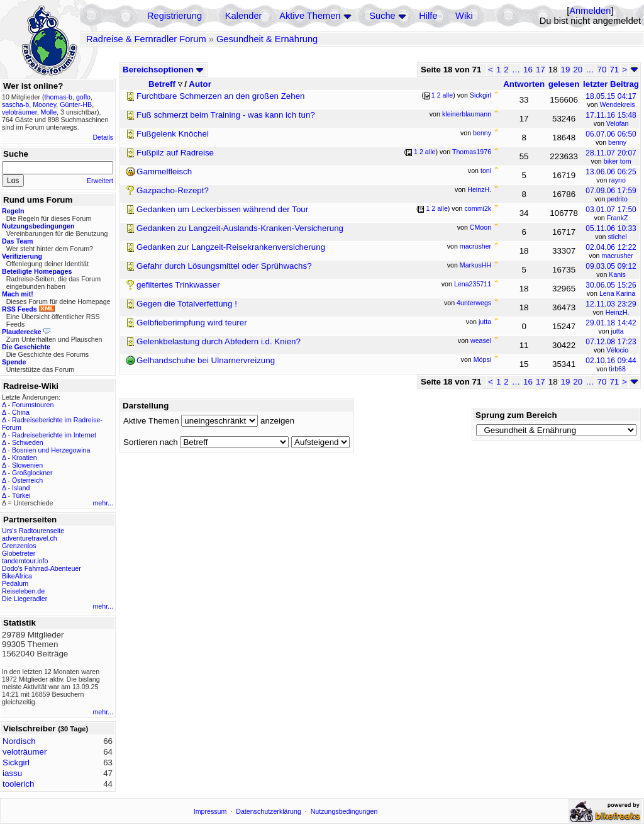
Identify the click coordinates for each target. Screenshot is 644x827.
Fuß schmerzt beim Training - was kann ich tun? (226, 115)
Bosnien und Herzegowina (51, 450)
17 (541, 70)
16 (528, 70)
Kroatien (25, 458)
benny (617, 142)
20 (578, 70)
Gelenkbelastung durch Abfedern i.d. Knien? (219, 341)
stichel (618, 237)
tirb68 (617, 369)
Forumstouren (33, 405)
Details (103, 137)
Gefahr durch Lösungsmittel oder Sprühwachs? (224, 266)
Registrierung (175, 16)
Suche (382, 16)
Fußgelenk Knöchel (173, 134)
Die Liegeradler (25, 599)
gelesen (564, 84)
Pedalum (15, 583)
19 (566, 70)
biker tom (618, 161)
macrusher (617, 256)
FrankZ (618, 218)
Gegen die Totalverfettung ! (187, 304)
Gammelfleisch (164, 172)
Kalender (244, 16)
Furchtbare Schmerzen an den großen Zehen (220, 96)
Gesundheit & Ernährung (267, 39)
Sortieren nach (151, 442)
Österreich (27, 480)
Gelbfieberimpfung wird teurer (192, 323)
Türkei (21, 495)
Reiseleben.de (23, 591)
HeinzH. (618, 312)
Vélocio (617, 350)
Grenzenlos (19, 546)
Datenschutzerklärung (269, 811)
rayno (617, 180)
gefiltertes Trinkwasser (178, 285)
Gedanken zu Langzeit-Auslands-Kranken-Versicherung (240, 228)
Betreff (165, 84)
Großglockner (32, 473)
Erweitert (100, 181)
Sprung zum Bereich (516, 415)
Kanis (617, 274)
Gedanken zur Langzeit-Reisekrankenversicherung (231, 247)
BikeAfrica (17, 576)
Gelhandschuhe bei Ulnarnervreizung (206, 360)
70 (602, 70)
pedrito (617, 199)
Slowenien (27, 465)
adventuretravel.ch (30, 538)
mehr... (103, 503)
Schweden (28, 442)
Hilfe (428, 16)
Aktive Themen (310, 16)
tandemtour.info (25, 561)
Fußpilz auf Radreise (175, 153)
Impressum (210, 811)
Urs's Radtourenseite (33, 531)
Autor (200, 84)
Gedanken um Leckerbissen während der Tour (222, 209)
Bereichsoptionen (163, 70)
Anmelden (590, 11)
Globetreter (19, 553)
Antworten (524, 84)
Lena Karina (617, 293)
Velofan (618, 123)
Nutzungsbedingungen (344, 811)
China (21, 412)
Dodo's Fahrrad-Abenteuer (42, 568)
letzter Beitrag (611, 84)
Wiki (464, 16)
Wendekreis (618, 104)
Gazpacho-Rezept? (173, 190)
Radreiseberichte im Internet (54, 435)
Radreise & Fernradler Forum (146, 39)
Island (21, 488)
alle (448, 95)
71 (614, 70)
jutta (618, 331)
